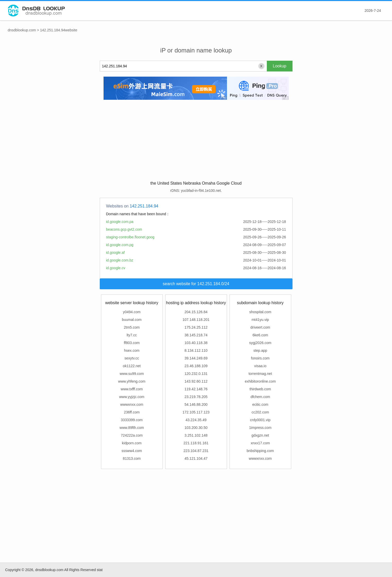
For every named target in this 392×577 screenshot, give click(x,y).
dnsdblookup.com (22, 30)
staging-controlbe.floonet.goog (130, 237)
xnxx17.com (260, 443)
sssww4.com (132, 451)
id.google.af (115, 253)
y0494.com (132, 312)
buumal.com (132, 320)
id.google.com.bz (120, 260)
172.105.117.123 (196, 412)
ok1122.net (132, 366)
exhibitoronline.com (260, 381)
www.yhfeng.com (132, 381)
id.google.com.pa (120, 222)
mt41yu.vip (260, 320)
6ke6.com (260, 335)
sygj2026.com (260, 343)
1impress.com (260, 428)
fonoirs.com (260, 358)
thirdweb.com (260, 389)
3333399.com (132, 420)
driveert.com (260, 327)
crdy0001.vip (260, 420)
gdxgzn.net (260, 435)
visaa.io (260, 366)
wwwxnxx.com (132, 404)
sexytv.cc (132, 358)
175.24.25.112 (196, 327)
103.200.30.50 (196, 428)
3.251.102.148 (196, 435)
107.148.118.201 (196, 320)
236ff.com (132, 412)
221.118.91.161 (196, 443)
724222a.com (132, 435)
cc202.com (260, 412)
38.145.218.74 (196, 335)
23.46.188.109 (196, 366)
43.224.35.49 (196, 420)
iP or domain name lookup (196, 50)
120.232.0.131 (196, 374)
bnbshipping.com (260, 451)
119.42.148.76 (196, 389)
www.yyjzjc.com (132, 397)
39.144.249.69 (196, 358)
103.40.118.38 (196, 343)
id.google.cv (116, 268)
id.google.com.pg (120, 245)
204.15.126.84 (196, 312)
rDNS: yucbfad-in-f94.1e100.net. (196, 191)
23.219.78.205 (196, 397)
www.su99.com (132, 374)
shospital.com (260, 312)
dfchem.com (260, 397)
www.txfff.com (132, 389)
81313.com (132, 458)
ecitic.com (260, 404)
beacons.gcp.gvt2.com (124, 229)
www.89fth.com (132, 428)
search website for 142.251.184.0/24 (196, 284)
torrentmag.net (260, 374)
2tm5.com (132, 327)
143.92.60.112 (196, 381)
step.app (260, 350)
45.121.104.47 (196, 458)
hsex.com (132, 350)
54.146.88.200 (196, 404)
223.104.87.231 (196, 451)
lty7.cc (132, 335)
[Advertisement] (196, 140)
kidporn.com (132, 443)
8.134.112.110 (196, 350)
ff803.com (132, 343)
